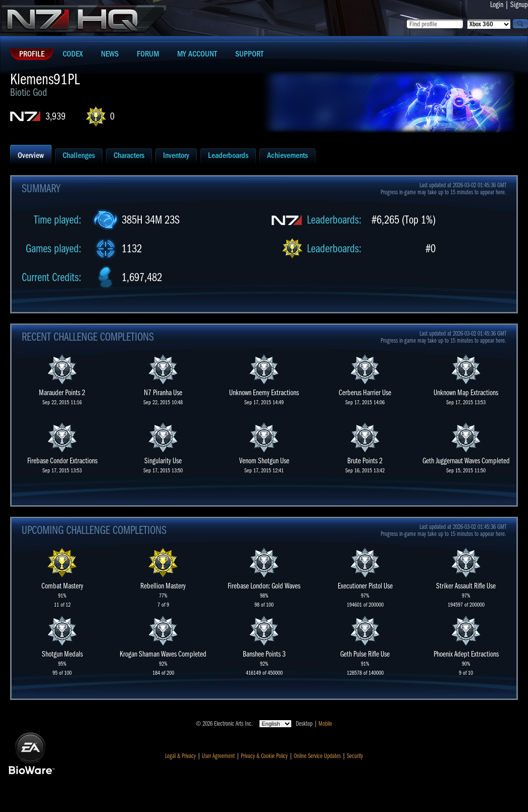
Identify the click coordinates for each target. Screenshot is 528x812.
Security (355, 756)
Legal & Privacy (180, 756)
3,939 (56, 116)
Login (497, 5)
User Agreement (218, 756)
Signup (519, 5)
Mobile (325, 724)
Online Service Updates (317, 756)
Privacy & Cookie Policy (264, 756)
